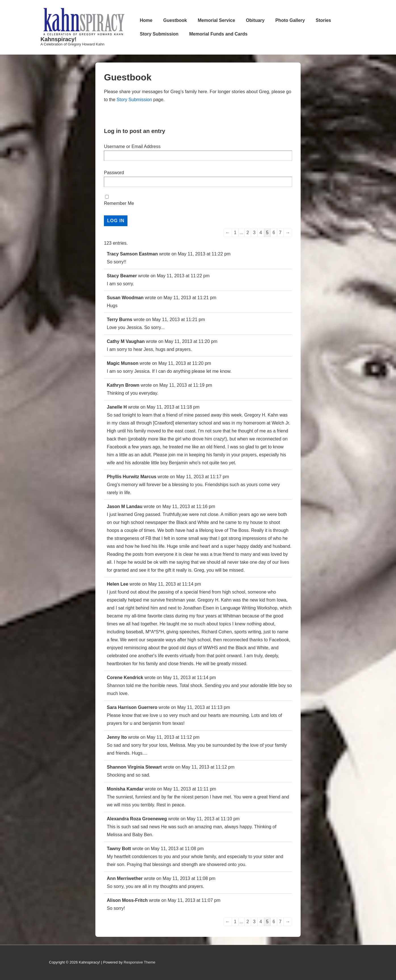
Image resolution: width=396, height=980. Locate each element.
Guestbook (175, 20)
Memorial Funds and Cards (218, 34)
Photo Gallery (290, 20)
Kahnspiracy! (59, 39)
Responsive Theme (140, 962)
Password (114, 173)
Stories (323, 20)
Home (146, 20)
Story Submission (159, 34)
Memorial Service (217, 20)
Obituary (255, 20)
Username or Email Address (132, 146)
